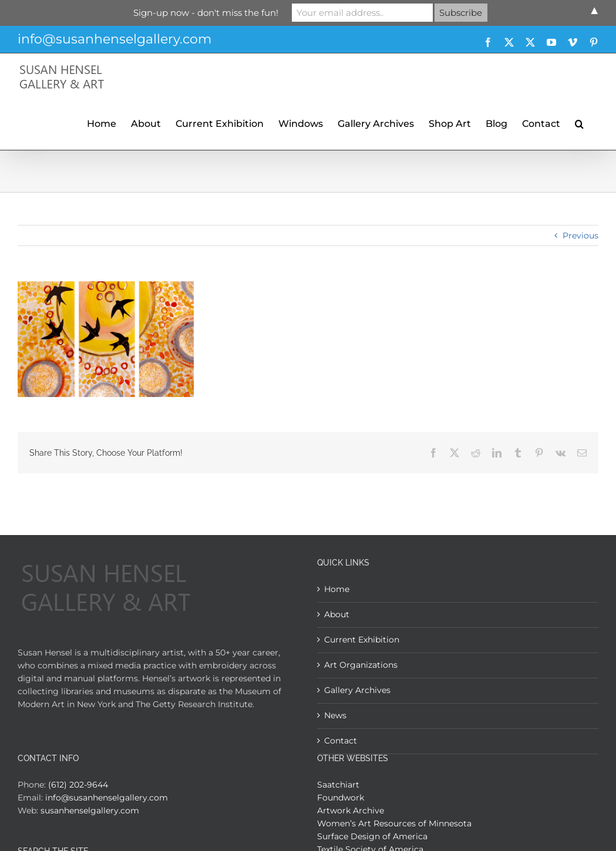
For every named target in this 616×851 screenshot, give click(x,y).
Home (337, 589)
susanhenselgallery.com (90, 810)
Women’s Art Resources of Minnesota (394, 823)
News (335, 715)
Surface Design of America (372, 836)
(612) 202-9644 (78, 785)
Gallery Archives (357, 690)
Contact (341, 741)
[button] (579, 122)
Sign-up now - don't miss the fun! (206, 13)
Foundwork (341, 798)
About (337, 614)
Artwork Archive (351, 810)
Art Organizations (361, 665)
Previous (580, 236)
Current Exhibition (362, 640)
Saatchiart (338, 785)
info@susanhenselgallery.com (115, 39)
